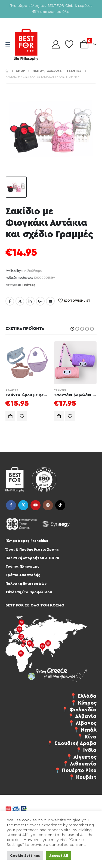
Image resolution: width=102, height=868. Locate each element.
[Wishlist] (69, 45)
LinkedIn (30, 301)
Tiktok (60, 505)
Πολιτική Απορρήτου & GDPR (32, 558)
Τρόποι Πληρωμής (22, 566)
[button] (72, 329)
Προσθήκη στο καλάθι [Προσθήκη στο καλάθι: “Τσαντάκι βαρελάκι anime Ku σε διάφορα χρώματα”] (59, 416)
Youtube (35, 505)
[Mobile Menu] (10, 45)
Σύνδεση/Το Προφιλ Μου (29, 592)
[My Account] (56, 45)
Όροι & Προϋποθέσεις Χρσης (32, 549)
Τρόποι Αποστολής (23, 575)
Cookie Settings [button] (25, 856)
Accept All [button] (59, 856)
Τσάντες (28, 285)
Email (50, 301)
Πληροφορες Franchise (27, 541)
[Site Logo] (26, 45)
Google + (40, 301)
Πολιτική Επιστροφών (26, 584)
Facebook (10, 301)
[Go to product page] (27, 363)
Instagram (48, 505)
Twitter (20, 301)
